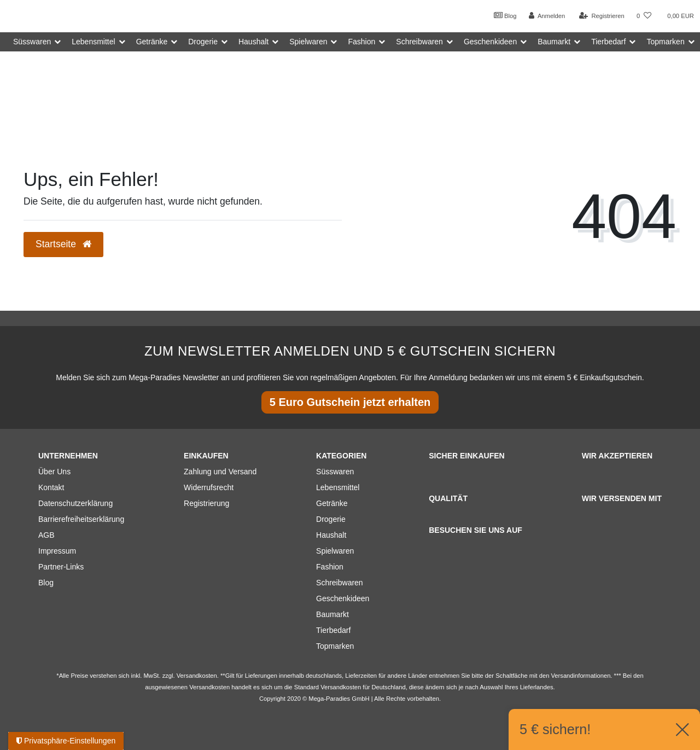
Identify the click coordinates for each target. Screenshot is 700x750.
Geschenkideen (343, 598)
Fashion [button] (361, 42)
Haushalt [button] (253, 42)
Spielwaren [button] (308, 42)
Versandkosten (341, 687)
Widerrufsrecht (209, 487)
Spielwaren (335, 551)
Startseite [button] (63, 244)
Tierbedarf (333, 630)
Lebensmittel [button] (93, 42)
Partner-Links (61, 567)
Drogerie (331, 519)
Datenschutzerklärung (75, 503)
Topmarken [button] (665, 42)
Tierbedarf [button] (608, 42)
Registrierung (206, 503)
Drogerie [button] (203, 42)
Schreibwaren (340, 583)
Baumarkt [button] (554, 42)
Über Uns (54, 472)
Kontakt (51, 487)
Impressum (57, 551)
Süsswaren (335, 472)
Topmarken (335, 646)
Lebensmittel (338, 487)
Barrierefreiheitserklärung (81, 519)
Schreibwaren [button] (419, 42)
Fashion (330, 567)
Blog (505, 15)
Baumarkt (332, 614)
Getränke (332, 503)
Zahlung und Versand (220, 472)
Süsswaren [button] (32, 42)
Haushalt (331, 535)
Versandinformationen (581, 676)
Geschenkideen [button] (490, 42)
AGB (46, 535)
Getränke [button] (152, 42)
